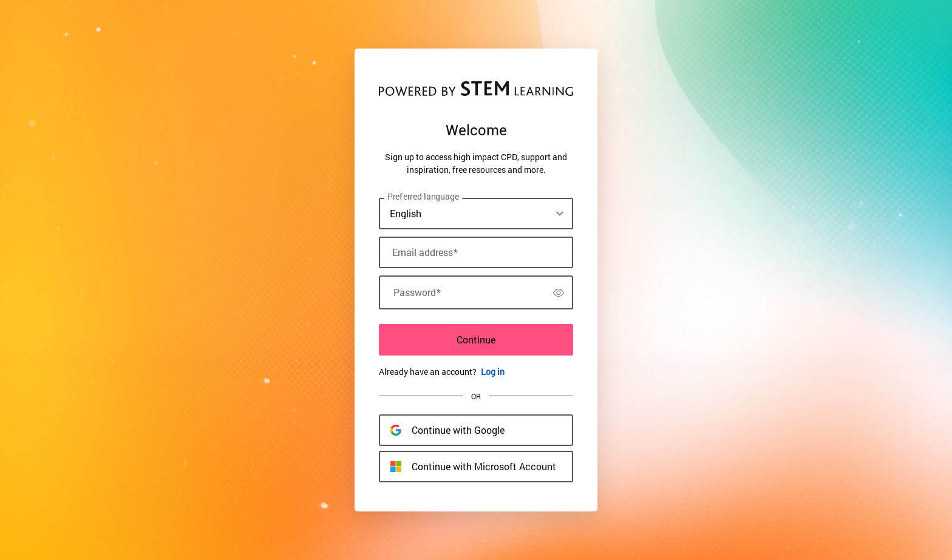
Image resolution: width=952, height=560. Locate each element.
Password (417, 292)
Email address (425, 252)
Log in (493, 372)
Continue (476, 339)
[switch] (559, 292)
